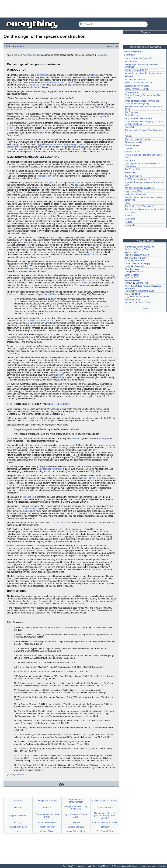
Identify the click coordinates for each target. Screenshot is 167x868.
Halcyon (129, 222)
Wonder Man (131, 61)
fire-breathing (131, 225)
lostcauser (140, 260)
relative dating (30, 139)
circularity (26, 476)
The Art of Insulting (134, 176)
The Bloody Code (133, 169)
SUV (10, 245)
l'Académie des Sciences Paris (40, 321)
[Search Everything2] (113, 24)
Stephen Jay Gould (36, 85)
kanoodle (138, 272)
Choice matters (132, 145)
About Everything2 (133, 52)
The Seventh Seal (105, 831)
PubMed (129, 76)
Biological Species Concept (49, 469)
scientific (81, 77)
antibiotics (61, 375)
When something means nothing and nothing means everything (142, 102)
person (129, 291)
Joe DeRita (130, 160)
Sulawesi (18, 808)
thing (128, 272)
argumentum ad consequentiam (76, 801)
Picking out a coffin (134, 142)
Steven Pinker (51, 294)
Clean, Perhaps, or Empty (137, 89)
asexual (75, 438)
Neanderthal (56, 485)
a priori (85, 283)
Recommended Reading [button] (145, 47)
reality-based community (136, 194)
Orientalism (130, 219)
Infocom (129, 216)
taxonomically (45, 130)
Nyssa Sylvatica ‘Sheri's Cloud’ (76, 816)
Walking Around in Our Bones (139, 83)
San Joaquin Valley (32, 511)
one (21, 337)
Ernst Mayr (12, 448)
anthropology (30, 55)
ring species (28, 497)
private (64, 604)
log (127, 255)
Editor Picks (130, 173)
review (129, 249)
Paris (127, 203)
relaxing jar (18, 822)
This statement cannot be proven (47, 816)
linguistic (51, 183)
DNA (22, 240)
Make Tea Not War (133, 191)
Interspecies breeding (47, 801)
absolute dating (49, 139)
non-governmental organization (139, 188)
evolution (91, 75)
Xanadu (128, 136)
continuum (60, 523)
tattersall (76, 822)
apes (102, 116)
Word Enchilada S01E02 (136, 70)
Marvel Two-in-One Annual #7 (139, 58)
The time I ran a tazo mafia (137, 139)
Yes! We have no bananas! (137, 179)
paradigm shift (14, 147)
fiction (128, 260)
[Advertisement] (83, 9)
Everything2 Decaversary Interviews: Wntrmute (143, 287)
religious (69, 77)
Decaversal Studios (145, 291)
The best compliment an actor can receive (144, 209)
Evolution (11, 125)
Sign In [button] (145, 32)
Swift (136, 277)
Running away (131, 92)
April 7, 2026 (131, 252)
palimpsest (29, 314)
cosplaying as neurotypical (137, 86)
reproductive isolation (55, 448)
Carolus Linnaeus (96, 201)
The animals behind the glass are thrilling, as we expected (105, 816)
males (101, 438)
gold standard (93, 255)
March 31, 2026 (132, 294)
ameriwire (20, 46)
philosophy (75, 183)
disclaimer (80, 604)
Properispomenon (47, 827)
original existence (105, 808)
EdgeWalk (130, 127)
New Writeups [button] (146, 241)
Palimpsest (105, 827)
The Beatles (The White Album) (139, 206)
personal (130, 302)
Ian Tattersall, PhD (93, 478)
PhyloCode (18, 801)
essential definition (45, 176)
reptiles (11, 128)
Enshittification (132, 115)
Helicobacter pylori (35, 368)
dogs (30, 269)
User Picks (129, 55)
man (52, 107)
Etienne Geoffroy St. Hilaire (105, 822)
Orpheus (129, 149)
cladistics (52, 216)
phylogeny (48, 546)
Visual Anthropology (76, 831)
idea (7, 46)
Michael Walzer (47, 831)
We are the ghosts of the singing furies (143, 73)
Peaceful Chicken (140, 255)
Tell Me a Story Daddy (135, 80)
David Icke (130, 212)
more (145, 308)
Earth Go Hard (132, 275)
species (42, 197)
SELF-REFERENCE (59, 404)
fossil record (17, 139)
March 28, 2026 (132, 152)
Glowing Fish (142, 249)
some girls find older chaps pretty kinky (76, 808)
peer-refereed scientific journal (59, 82)
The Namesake (132, 112)
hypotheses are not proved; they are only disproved (62, 144)
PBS (9, 481)
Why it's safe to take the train (138, 118)
